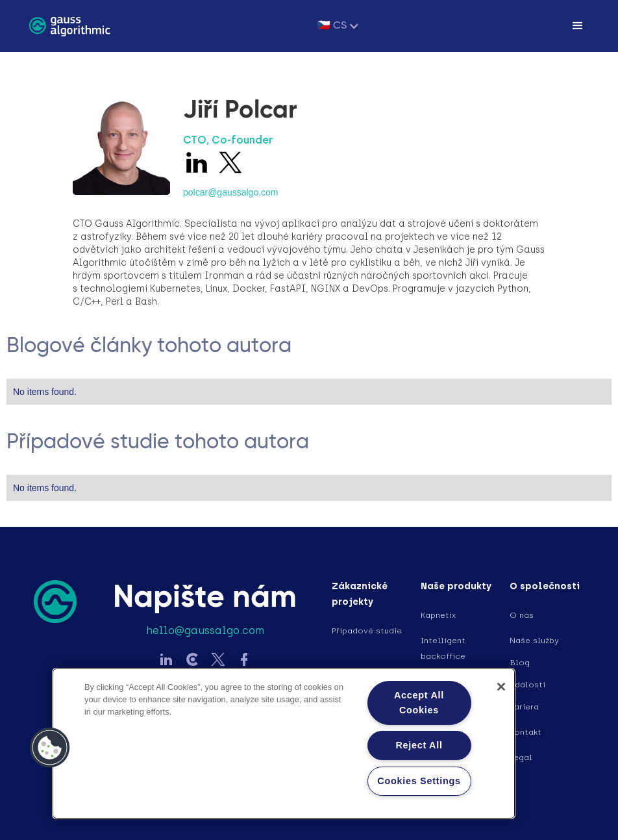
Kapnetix (438, 615)
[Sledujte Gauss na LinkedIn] (166, 661)
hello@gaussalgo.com (205, 631)
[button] (339, 26)
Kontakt (525, 732)
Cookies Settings (419, 781)
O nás (522, 615)
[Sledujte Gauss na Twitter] (218, 661)
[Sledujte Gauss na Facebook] (244, 661)
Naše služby (534, 641)
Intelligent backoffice (443, 648)
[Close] (501, 687)
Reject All (419, 745)
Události (527, 685)
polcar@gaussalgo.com (231, 192)
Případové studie (367, 631)
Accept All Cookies (419, 703)
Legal (521, 757)
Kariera (524, 707)
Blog (520, 663)
